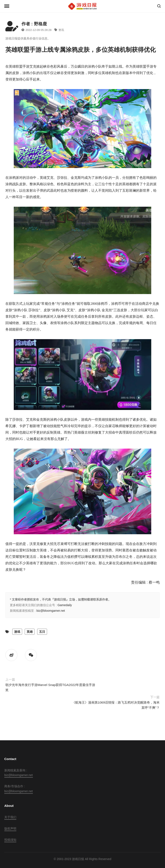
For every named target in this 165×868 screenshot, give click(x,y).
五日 (42, 632)
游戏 (17, 632)
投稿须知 (10, 840)
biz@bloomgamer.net (51, 611)
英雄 (30, 632)
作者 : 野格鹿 (34, 24)
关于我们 (10, 817)
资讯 (59, 30)
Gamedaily (65, 605)
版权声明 (10, 829)
